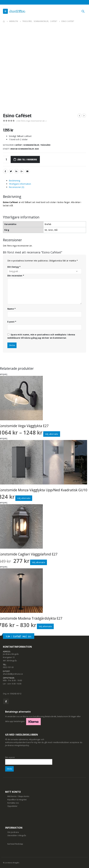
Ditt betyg (14, 267)
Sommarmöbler (31, 145)
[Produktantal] (6, 159)
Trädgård (45, 145)
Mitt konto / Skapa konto (18, 796)
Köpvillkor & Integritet (17, 800)
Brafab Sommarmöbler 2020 (25, 149)
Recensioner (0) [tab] (17, 187)
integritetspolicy (22, 745)
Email (27, 171)
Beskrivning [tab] (14, 181)
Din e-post (29, 760)
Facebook (5, 171)
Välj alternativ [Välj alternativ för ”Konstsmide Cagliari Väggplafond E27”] (39, 562)
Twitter (11, 171)
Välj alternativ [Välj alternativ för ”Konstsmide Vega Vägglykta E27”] (52, 434)
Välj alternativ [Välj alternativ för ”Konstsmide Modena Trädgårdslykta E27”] (45, 626)
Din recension (16, 276)
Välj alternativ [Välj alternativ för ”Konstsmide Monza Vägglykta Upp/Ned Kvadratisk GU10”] (24, 498)
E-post (12, 322)
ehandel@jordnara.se (13, 674)
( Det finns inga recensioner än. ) (31, 121)
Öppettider (12, 806)
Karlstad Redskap (15, 844)
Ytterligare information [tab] (20, 184)
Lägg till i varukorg (27, 159)
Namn (12, 309)
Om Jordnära (13, 832)
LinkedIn (16, 171)
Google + (22, 171)
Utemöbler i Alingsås (17, 835)
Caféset (18, 145)
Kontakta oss (13, 803)
